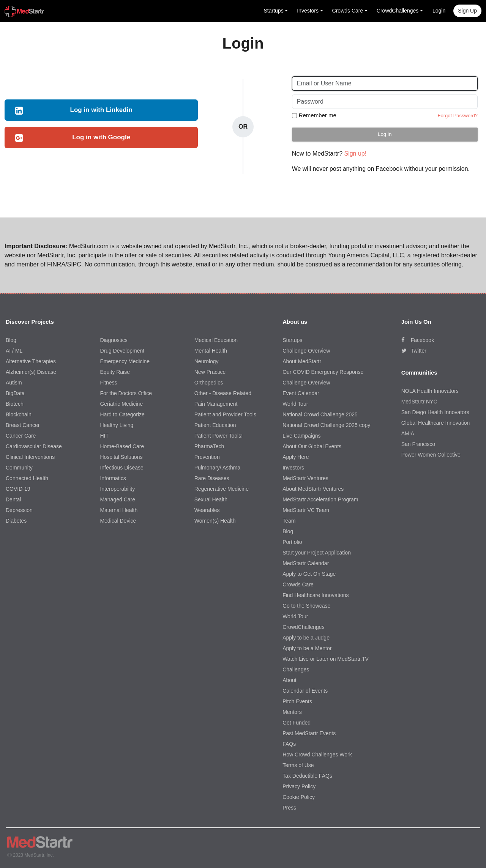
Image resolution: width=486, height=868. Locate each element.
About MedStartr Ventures (313, 489)
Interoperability (117, 489)
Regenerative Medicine (222, 489)
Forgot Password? (458, 116)
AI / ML (14, 351)
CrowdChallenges (304, 627)
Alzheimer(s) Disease (31, 372)
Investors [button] (308, 11)
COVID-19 (18, 489)
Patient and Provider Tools (225, 414)
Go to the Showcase (306, 606)
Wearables (207, 510)
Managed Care (118, 499)
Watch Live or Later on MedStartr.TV (326, 659)
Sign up (467, 11)
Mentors (292, 712)
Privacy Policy (299, 786)
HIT (104, 436)
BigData (15, 393)
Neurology (207, 361)
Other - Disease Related (223, 393)
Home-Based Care (122, 446)
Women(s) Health (215, 521)
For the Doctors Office (126, 393)
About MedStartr (302, 361)
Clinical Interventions (30, 457)
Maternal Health (119, 510)
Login (439, 11)
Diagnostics (114, 340)
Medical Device (118, 521)
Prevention (207, 457)
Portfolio (292, 542)
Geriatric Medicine (121, 404)
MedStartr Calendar (306, 563)
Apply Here (296, 457)
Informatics (113, 478)
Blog (11, 340)
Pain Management (216, 404)
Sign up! (355, 154)
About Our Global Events (312, 446)
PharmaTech (209, 446)
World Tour (295, 404)
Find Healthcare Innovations (316, 595)
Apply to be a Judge (306, 638)
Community (19, 468)
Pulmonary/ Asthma (217, 468)
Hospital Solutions (121, 457)
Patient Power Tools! (219, 436)
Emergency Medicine (125, 361)
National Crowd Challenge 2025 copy (326, 425)
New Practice (210, 372)
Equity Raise (115, 372)
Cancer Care (21, 436)
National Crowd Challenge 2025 (320, 414)
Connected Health (27, 478)
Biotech (15, 404)
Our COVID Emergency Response (323, 372)
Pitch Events (297, 701)
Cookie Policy (299, 797)
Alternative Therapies (31, 361)
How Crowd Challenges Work (317, 755)
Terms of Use (298, 765)
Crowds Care (298, 584)
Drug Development (122, 351)
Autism (14, 383)
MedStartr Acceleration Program (320, 499)
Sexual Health (211, 499)
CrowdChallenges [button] (398, 11)
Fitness (108, 383)
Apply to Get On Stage (309, 574)
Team (289, 521)
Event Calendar (301, 393)
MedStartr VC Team (306, 510)
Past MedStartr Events (309, 733)
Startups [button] (274, 11)
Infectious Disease (121, 468)
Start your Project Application (317, 553)
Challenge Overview (306, 351)
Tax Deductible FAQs (307, 776)
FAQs (289, 744)
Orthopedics (209, 383)
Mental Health (211, 351)
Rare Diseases (212, 478)
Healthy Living (117, 425)
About (290, 680)
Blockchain (19, 414)
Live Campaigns (301, 436)
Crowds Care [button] (348, 11)
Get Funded (297, 723)
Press (289, 808)
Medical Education (216, 340)
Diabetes (16, 521)
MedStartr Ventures (305, 478)
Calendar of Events (305, 691)
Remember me (318, 115)
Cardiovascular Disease (34, 446)
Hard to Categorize (122, 414)
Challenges (296, 670)
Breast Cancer (23, 425)
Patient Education (215, 425)
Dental (13, 499)
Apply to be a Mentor (307, 648)
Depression (19, 510)
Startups (292, 340)
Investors (293, 468)
